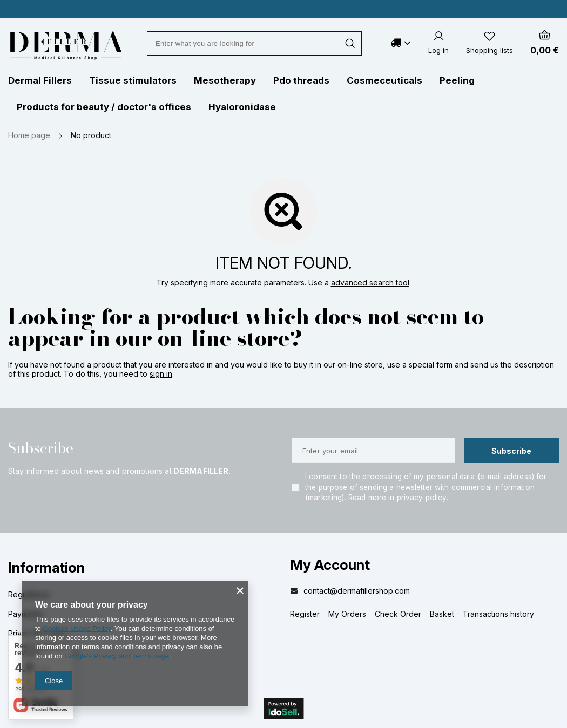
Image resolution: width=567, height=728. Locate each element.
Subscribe (41, 448)
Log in (438, 50)
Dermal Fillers (40, 80)
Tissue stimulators (133, 80)
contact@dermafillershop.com (357, 591)
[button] (136, 574)
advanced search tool (370, 283)
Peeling (457, 80)
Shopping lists (490, 50)
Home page (29, 135)
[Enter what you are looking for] (254, 43)
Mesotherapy (225, 80)
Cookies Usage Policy (76, 628)
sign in (161, 374)
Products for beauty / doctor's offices (104, 107)
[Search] (350, 43)
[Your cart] (545, 43)
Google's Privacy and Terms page (117, 656)
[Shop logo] (66, 45)
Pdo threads (301, 80)
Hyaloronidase (242, 107)
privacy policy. (423, 498)
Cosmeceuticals (384, 80)
